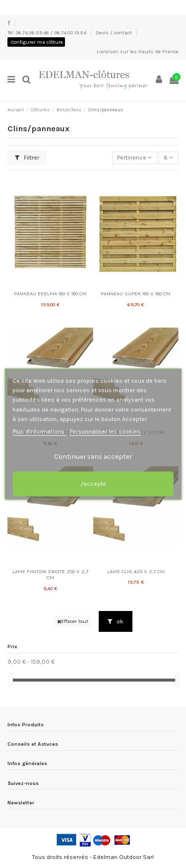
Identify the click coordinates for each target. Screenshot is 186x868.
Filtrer (27, 158)
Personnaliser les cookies (105, 432)
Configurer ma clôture (37, 42)
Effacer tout (73, 621)
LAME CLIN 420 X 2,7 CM (136, 571)
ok (116, 621)
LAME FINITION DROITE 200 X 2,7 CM (50, 575)
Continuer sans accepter (93, 457)
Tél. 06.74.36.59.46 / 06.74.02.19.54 (48, 33)
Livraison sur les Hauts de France (138, 51)
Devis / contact (115, 33)
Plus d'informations (39, 432)
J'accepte (93, 484)
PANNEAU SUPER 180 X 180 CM (136, 294)
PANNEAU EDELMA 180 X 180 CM (50, 294)
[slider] (11, 680)
